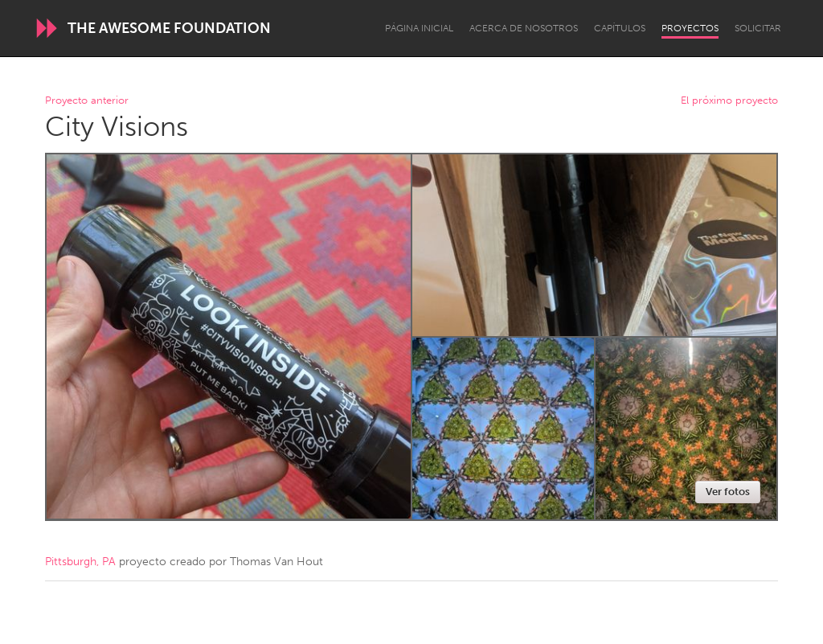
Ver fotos (728, 492)
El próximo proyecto (729, 101)
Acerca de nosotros (524, 28)
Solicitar (758, 28)
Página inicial (419, 28)
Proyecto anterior (87, 101)
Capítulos (620, 28)
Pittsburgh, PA (80, 562)
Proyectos (690, 28)
